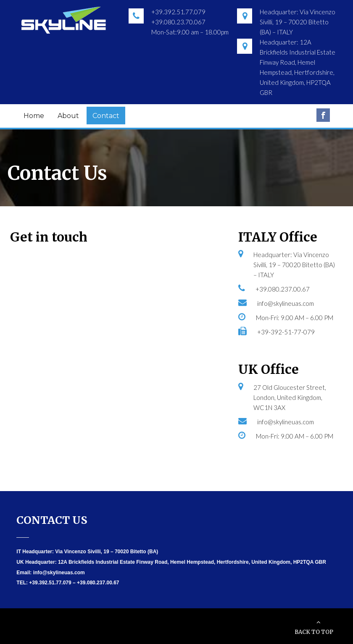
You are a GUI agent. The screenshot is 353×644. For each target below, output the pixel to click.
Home (34, 116)
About (68, 116)
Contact (106, 116)
